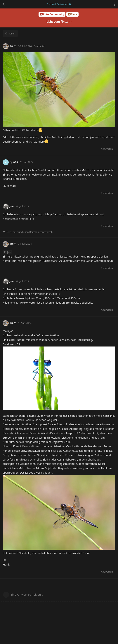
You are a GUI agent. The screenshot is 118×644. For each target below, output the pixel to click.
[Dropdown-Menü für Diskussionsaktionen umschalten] (114, 4)
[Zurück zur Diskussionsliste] (4, 4)
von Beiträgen (59, 4)
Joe (9, 252)
